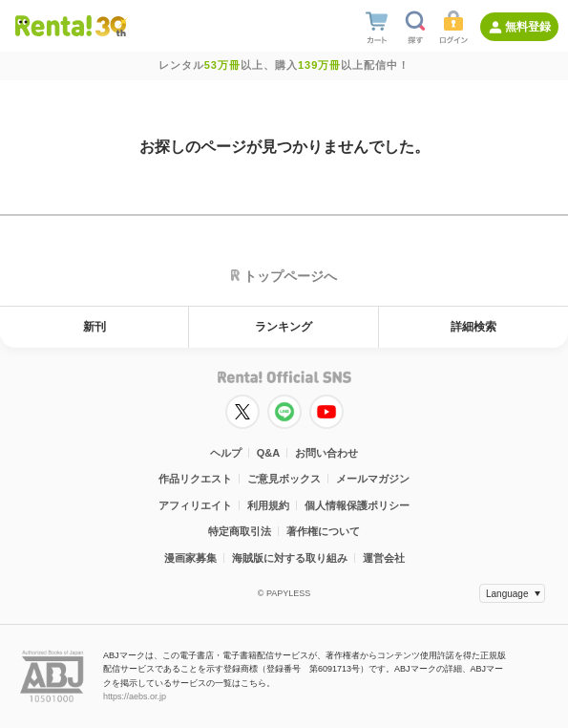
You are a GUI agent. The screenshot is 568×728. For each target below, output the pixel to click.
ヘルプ (226, 453)
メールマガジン (373, 479)
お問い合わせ (326, 453)
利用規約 (268, 505)
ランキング (284, 327)
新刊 (95, 327)
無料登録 (528, 27)
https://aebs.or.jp (135, 696)
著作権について (323, 531)
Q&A (268, 453)
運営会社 (384, 558)
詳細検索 (473, 327)
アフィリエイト (195, 505)
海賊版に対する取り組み (290, 558)
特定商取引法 (240, 531)
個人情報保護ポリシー (357, 505)
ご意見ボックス (284, 479)
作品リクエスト (195, 479)
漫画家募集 (190, 558)
